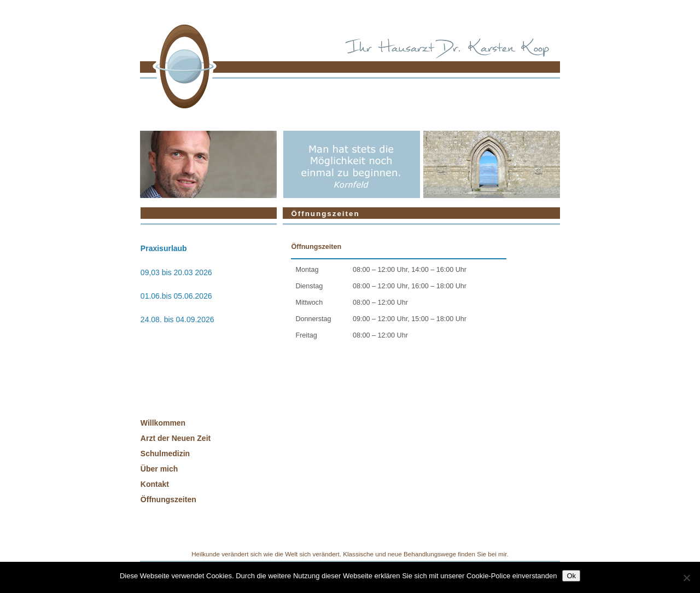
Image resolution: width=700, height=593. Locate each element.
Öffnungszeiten (168, 499)
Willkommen (163, 423)
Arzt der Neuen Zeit (176, 438)
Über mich (159, 469)
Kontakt (155, 484)
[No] (686, 578)
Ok (571, 576)
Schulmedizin (165, 454)
